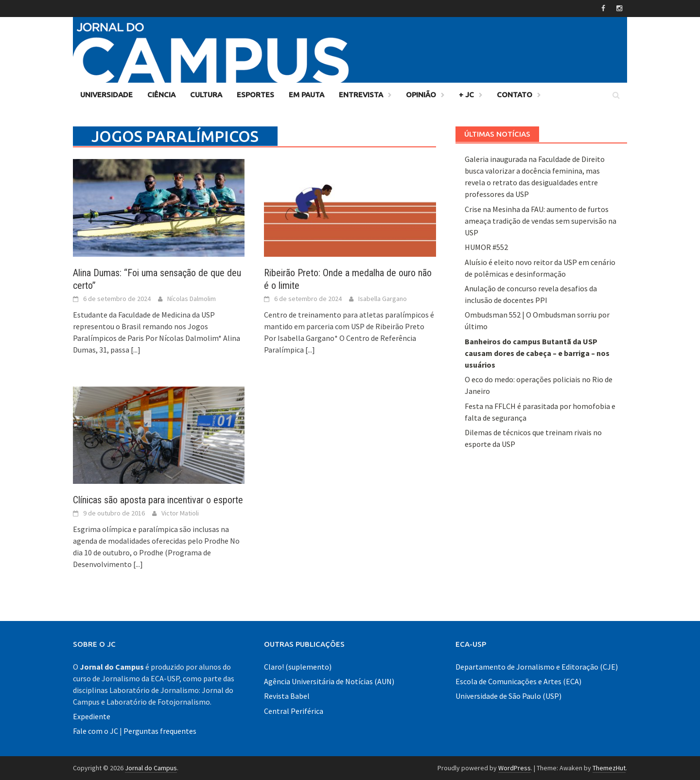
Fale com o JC (96, 731)
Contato (515, 95)
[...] (136, 350)
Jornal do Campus (151, 768)
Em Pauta (306, 95)
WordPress (515, 768)
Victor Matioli (180, 513)
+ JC (466, 95)
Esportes (255, 95)
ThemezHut (609, 768)
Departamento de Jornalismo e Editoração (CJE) (537, 667)
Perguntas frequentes (160, 731)
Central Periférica (294, 711)
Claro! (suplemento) (298, 667)
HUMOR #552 (486, 247)
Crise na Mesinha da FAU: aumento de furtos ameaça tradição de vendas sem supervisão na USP (541, 221)
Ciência (161, 95)
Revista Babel (287, 696)
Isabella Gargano (383, 299)
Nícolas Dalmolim (192, 299)
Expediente (92, 716)
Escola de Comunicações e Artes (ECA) (518, 681)
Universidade (106, 95)
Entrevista (361, 95)
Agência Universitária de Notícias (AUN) (329, 681)
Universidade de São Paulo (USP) (508, 696)
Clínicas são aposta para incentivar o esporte (158, 500)
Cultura (206, 95)
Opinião (421, 95)
